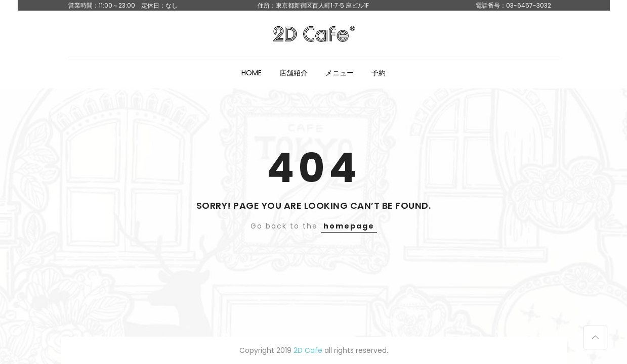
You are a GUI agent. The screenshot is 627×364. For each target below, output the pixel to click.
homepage (349, 226)
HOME (252, 73)
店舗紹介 (294, 73)
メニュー (340, 73)
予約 (379, 73)
